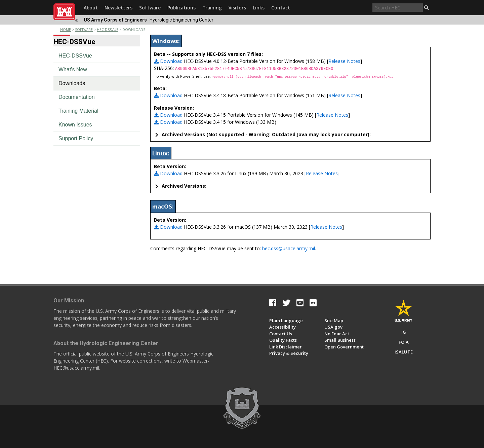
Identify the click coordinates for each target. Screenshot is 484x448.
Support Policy (76, 138)
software (84, 30)
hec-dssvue (108, 30)
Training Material (78, 111)
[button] (427, 8)
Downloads (72, 83)
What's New (73, 69)
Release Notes (344, 61)
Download (168, 61)
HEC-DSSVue (75, 56)
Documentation (77, 97)
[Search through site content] (398, 8)
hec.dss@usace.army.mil (289, 248)
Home (66, 30)
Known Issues (75, 125)
